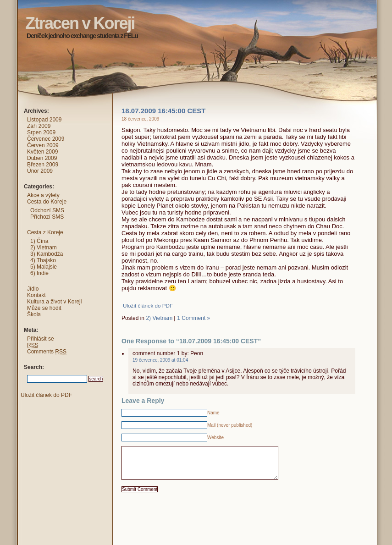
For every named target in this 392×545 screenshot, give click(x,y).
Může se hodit (44, 308)
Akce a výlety (43, 195)
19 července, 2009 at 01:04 (160, 360)
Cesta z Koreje (45, 232)
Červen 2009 (43, 145)
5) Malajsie (44, 267)
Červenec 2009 (46, 139)
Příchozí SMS (47, 217)
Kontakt (36, 295)
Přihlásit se (41, 339)
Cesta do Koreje (47, 202)
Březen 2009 (43, 165)
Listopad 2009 (44, 120)
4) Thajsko (43, 260)
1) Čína (39, 241)
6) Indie (39, 273)
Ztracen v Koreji (8, 7)
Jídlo (33, 289)
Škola (34, 314)
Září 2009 (39, 126)
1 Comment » (193, 318)
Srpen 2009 (41, 132)
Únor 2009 (40, 171)
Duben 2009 (42, 158)
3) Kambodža (47, 254)
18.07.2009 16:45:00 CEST (163, 111)
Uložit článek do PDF (148, 306)
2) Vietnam (159, 318)
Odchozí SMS (47, 210)
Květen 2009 (42, 152)
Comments (47, 352)
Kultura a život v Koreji (54, 302)
